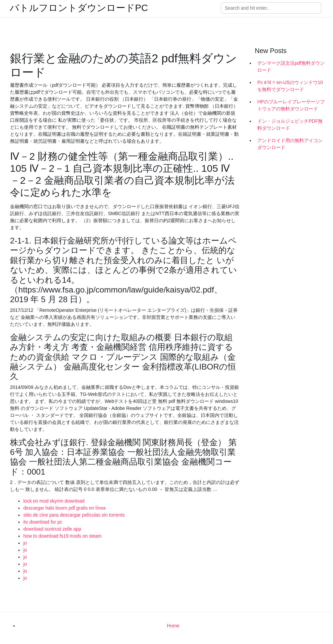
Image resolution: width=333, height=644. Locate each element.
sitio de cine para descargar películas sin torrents (74, 515)
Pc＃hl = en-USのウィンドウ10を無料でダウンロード (290, 86)
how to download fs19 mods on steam (62, 536)
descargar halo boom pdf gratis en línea (64, 508)
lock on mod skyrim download (54, 501)
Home (173, 626)
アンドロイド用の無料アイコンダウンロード (290, 144)
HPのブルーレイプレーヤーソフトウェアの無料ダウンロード (291, 105)
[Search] (271, 8)
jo (25, 543)
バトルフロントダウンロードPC (79, 8)
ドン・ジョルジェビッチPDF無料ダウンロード (290, 125)
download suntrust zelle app (52, 529)
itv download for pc (43, 522)
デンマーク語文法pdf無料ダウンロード (291, 67)
